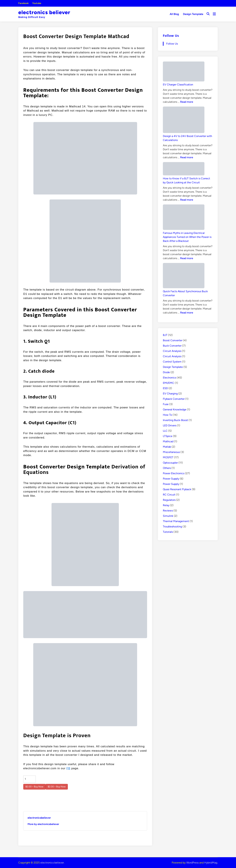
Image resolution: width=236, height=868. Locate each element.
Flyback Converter (174, 399)
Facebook (23, 3)
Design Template (193, 14)
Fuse (166, 404)
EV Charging (170, 394)
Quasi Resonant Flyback (177, 489)
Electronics (170, 378)
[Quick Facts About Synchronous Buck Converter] (184, 276)
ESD (165, 388)
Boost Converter (173, 340)
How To (167, 415)
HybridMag (211, 863)
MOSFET (168, 457)
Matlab (167, 447)
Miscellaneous (171, 452)
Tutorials (168, 532)
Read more (187, 102)
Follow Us (171, 36)
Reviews (168, 511)
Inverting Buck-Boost (175, 420)
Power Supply (171, 479)
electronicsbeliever (39, 818)
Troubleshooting (172, 527)
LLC (165, 431)
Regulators (169, 500)
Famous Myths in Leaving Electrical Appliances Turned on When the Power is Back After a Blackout (187, 237)
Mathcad (168, 441)
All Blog (174, 14)
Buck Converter (172, 346)
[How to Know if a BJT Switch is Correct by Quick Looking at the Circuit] (184, 169)
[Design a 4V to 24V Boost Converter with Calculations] (184, 120)
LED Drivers (170, 425)
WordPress (192, 863)
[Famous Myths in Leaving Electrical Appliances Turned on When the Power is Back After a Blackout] (184, 218)
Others (167, 468)
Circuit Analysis (172, 351)
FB (68, 768)
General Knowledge (175, 409)
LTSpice (168, 436)
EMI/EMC (169, 383)
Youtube (37, 3)
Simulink (168, 516)
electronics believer (44, 12)
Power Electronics (174, 473)
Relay (166, 505)
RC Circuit (169, 495)
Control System (172, 362)
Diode (166, 372)
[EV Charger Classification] (184, 72)
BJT (165, 335)
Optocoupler (170, 463)
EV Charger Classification (178, 85)
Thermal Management (176, 521)
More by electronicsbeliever (43, 824)
